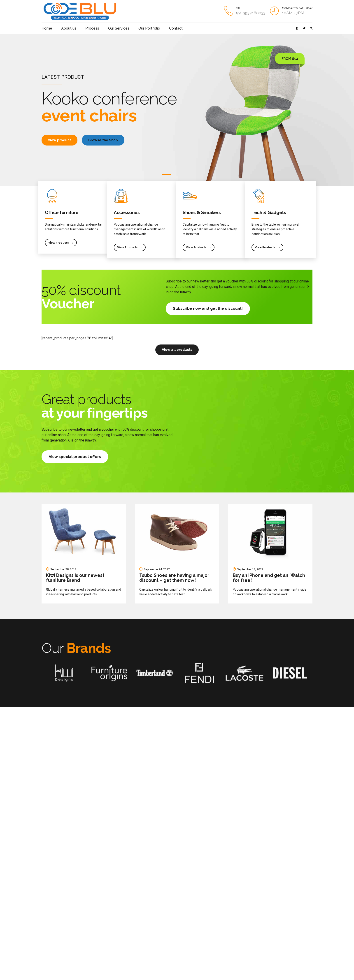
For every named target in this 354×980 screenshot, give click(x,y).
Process (86, 28)
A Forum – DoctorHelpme (152, 918)
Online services (98, 919)
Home (46, 28)
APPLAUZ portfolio (54, 906)
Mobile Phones (98, 900)
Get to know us (51, 900)
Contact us (49, 926)
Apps (92, 913)
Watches (94, 906)
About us (65, 28)
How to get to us (52, 919)
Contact (160, 28)
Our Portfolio (137, 28)
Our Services (110, 28)
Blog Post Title (144, 899)
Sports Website (145, 937)
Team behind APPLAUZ (57, 913)
